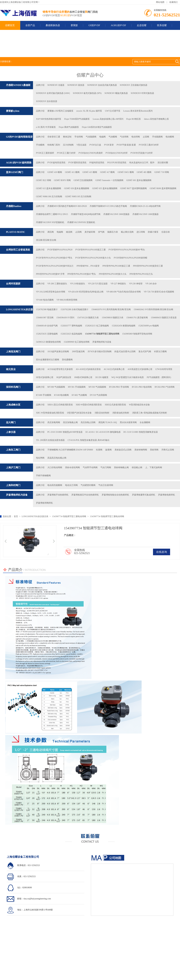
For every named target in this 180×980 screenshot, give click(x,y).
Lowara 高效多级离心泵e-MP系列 (108, 119)
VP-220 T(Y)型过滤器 (98, 284)
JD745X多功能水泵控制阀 (100, 352)
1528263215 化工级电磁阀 (97, 326)
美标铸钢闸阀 (141, 450)
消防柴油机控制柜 (121, 413)
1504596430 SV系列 (65, 318)
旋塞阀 (108, 450)
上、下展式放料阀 (154, 467)
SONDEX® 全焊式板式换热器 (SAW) (53, 93)
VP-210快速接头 (78, 284)
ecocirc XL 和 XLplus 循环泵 (89, 111)
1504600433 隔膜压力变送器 (164, 318)
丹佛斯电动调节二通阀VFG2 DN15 (52, 214)
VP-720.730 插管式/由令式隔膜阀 (159, 292)
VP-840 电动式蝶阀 (45, 300)
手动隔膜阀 (157, 137)
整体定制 (67, 137)
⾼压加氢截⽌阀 (70, 422)
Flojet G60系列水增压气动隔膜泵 (97, 127)
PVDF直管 (109, 145)
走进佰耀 (142, 25)
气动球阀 (124, 137)
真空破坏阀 (90, 232)
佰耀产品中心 (90, 75)
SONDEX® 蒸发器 (76, 85)
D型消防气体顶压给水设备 (79, 413)
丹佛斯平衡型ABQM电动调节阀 (86, 214)
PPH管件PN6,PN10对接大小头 (113, 274)
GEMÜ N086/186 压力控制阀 (49, 197)
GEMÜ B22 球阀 (43, 180)
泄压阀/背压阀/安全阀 (46, 240)
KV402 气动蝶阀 (79, 395)
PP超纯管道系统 (97, 163)
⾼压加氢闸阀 (54, 422)
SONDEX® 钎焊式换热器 (142, 93)
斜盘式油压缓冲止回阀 (125, 352)
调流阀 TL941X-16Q (108, 422)
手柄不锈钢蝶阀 (43, 476)
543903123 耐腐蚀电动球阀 (48, 342)
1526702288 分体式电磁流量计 (75, 309)
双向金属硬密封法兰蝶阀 (48, 360)
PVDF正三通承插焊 (45, 153)
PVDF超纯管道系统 (56, 163)
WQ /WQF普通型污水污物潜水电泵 (128, 377)
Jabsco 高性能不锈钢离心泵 (156, 119)
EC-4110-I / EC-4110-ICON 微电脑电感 (103, 432)
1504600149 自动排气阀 (47, 326)
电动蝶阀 (170, 137)
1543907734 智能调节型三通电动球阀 (102, 334)
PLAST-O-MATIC (16, 232)
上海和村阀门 (13, 485)
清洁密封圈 (163, 163)
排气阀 (101, 232)
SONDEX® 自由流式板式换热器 (102, 85)
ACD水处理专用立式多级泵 (60, 369)
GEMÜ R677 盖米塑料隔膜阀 (134, 188)
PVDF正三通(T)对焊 (66, 153)
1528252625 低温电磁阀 (71, 334)
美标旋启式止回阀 (123, 450)
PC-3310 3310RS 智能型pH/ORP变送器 (65, 432)
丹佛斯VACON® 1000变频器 (145, 214)
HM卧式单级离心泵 (83, 377)
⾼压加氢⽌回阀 (88, 422)
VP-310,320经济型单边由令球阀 (51, 292)
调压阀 (51, 232)
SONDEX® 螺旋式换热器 (116, 93)
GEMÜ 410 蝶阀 (55, 172)
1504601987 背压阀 (45, 318)
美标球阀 (154, 450)
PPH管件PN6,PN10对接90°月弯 (50, 274)
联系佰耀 (162, 25)
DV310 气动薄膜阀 (98, 395)
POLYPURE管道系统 (117, 163)
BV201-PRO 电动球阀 (142, 387)
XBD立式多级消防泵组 (115, 405)
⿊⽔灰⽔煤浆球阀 (128, 422)
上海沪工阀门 (13, 467)
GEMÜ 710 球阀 (162, 172)
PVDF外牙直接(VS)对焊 (142, 153)
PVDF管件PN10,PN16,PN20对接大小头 (93, 258)
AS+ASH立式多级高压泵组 (88, 369)
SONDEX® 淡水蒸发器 (47, 101)
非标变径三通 (54, 137)
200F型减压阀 (78, 352)
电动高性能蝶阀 (55, 485)
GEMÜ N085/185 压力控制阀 (78, 197)
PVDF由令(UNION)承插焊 (90, 153)
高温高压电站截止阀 (57, 458)
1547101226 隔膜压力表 (88, 318)
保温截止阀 (137, 467)
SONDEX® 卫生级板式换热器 (134, 85)
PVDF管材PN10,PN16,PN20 (60, 250)
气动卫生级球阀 (106, 485)
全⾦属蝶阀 (145, 422)
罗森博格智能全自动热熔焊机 (115, 495)
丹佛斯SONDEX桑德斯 (18, 85)
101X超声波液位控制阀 (58, 352)
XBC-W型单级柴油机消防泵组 (50, 413)
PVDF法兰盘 (95, 145)
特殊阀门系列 (54, 145)
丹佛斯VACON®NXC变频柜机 (81, 222)
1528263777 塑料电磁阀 (71, 326)
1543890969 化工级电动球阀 (77, 342)
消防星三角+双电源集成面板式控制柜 (150, 413)
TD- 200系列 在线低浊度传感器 (50, 440)
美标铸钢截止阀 (121, 467)
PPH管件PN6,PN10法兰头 (141, 274)
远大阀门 (11, 422)
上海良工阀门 (13, 450)
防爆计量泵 (153, 232)
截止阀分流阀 (127, 232)
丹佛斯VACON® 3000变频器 (116, 214)
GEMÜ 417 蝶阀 (107, 172)
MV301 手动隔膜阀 (77, 387)
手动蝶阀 (40, 145)
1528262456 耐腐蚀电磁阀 (124, 326)
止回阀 (146, 137)
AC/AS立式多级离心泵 (114, 369)
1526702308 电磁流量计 (47, 309)
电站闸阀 (40, 458)
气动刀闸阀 (106, 467)
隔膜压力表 (113, 232)
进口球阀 (141, 232)
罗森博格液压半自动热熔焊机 (85, 495)
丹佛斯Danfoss (14, 206)
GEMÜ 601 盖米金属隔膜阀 (139, 180)
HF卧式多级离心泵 (45, 377)
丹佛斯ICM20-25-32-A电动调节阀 (145, 206)
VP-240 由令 (151, 284)
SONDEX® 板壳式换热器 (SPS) (87, 93)
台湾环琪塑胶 (13, 284)
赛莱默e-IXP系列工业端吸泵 (60, 111)
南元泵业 (11, 369)
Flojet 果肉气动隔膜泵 (69, 127)
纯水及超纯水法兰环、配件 (142, 163)
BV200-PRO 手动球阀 (119, 387)
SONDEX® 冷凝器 (56, 85)
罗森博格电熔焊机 (166, 495)
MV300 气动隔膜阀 (56, 387)
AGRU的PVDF (118, 25)
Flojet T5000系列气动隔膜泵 (77, 119)
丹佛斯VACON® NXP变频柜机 (50, 222)
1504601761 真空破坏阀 (137, 318)
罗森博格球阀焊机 (44, 503)
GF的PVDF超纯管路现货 (19, 137)
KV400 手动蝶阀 (44, 395)
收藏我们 (174, 2)
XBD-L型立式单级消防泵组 (60, 405)
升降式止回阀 (168, 450)
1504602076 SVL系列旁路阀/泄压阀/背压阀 (111, 309)
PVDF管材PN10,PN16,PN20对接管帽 (130, 258)
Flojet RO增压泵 (134, 119)
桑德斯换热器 (53, 25)
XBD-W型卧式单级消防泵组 (89, 405)
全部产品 (30, 25)
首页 (16, 516)
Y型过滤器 (81, 145)
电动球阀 (136, 137)
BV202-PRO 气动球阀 (165, 387)
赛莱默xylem (13, 111)
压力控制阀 (68, 145)
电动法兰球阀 (71, 485)
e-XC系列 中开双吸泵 (46, 127)
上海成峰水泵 (13, 405)
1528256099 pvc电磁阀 (148, 326)
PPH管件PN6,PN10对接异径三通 (148, 266)
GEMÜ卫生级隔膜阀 (83, 180)
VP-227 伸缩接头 (118, 284)
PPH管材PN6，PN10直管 (88, 266)
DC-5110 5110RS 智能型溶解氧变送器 (141, 432)
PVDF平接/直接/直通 (126, 145)
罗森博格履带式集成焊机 (144, 495)
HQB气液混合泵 (64, 377)
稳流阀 (69, 232)
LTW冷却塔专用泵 (164, 369)
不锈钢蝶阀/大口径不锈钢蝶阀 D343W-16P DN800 (70, 450)
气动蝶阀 (113, 137)
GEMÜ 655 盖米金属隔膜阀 (105, 188)
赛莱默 (74, 25)
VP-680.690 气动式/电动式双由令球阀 (124, 292)
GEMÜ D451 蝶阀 (126, 172)
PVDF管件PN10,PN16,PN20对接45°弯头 (54, 258)
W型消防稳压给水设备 (139, 405)
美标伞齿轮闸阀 (72, 467)
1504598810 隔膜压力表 (112, 318)
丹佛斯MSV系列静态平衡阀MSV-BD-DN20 (67, 206)
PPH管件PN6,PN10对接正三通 (116, 266)
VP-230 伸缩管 (136, 284)
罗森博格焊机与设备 (102, 342)
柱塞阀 (99, 450)
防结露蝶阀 (67, 360)
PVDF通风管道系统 (77, 163)
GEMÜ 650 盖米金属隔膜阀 (77, 188)
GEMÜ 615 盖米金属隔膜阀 (49, 188)
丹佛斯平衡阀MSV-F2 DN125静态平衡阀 (108, 206)
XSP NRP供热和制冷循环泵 (49, 119)
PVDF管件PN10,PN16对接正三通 (90, 250)
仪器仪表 (166, 232)
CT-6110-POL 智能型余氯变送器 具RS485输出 (88, 440)
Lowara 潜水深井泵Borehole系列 (138, 111)
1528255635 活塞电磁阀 (47, 334)
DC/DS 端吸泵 (102, 377)
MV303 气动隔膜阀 (97, 387)
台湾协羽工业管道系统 (18, 250)
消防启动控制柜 (102, 413)
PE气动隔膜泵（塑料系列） (160, 377)
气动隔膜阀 (91, 137)
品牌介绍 (40, 85)
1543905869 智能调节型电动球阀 (137, 334)
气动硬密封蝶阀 (88, 485)
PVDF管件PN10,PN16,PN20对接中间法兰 (55, 266)
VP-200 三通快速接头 (57, 284)
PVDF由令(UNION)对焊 (117, 153)
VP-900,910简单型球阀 (67, 300)
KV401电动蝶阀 (61, 395)
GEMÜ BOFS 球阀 (62, 180)
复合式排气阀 (145, 352)
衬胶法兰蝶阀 (160, 352)
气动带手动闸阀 (90, 467)
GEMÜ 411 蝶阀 (72, 172)
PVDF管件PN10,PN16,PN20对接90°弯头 (127, 250)
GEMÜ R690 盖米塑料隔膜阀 (163, 188)
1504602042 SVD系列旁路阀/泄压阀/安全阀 (153, 309)
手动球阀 (79, 137)
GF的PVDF (94, 25)
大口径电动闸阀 (55, 467)
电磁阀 (102, 137)
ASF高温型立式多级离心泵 (140, 369)
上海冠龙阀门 (13, 352)
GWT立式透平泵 (113, 111)
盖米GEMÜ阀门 (15, 172)
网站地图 (160, 2)
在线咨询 (162, 552)
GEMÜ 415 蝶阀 (90, 172)
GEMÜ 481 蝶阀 (144, 172)
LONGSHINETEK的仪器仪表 (35, 516)
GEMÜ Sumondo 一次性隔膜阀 (109, 180)
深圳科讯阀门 (13, 387)
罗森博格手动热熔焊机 (58, 495)
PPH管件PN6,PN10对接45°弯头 (82, 274)
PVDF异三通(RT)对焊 (149, 145)
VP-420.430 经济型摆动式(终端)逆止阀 (86, 292)
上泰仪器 (11, 432)
